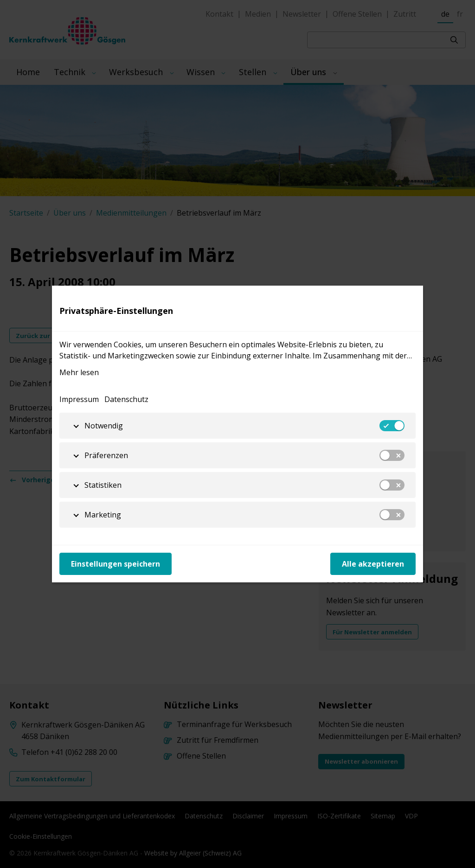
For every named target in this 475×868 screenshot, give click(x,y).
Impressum (79, 399)
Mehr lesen (79, 372)
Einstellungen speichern (116, 564)
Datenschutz (126, 399)
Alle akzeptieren (373, 564)
